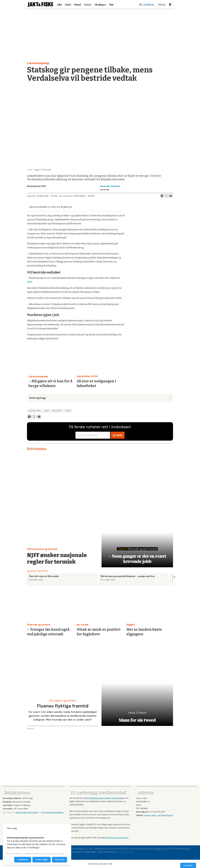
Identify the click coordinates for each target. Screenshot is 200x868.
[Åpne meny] (170, 5)
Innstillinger (188, 865)
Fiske (68, 5)
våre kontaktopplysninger (27, 812)
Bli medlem (147, 5)
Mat (111, 5)
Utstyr (88, 5)
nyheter (57, 411)
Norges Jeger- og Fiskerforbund (158, 815)
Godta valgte (42, 860)
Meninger (100, 5)
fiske (68, 411)
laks (46, 411)
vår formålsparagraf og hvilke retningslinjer (104, 798)
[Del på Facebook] (162, 196)
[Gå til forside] (40, 4)
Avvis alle (60, 860)
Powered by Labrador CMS (100, 864)
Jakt (59, 5)
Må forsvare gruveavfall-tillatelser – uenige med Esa (128, 576)
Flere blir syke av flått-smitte (44, 576)
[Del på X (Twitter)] (166, 196)
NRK (30, 282)
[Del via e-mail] (171, 196)
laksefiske (35, 411)
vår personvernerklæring (53, 812)
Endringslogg (37, 398)
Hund (78, 5)
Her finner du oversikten (117, 838)
